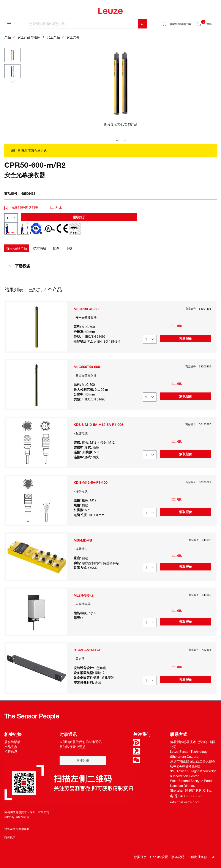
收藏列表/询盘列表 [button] (21, 207)
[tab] (17, 248)
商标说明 (10, 837)
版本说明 (178, 857)
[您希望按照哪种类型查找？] (83, 24)
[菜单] (9, 23)
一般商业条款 (197, 857)
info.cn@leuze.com (185, 802)
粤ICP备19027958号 (17, 817)
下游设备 (20, 266)
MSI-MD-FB (83, 540)
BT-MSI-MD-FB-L (87, 650)
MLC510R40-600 (87, 309)
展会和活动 (12, 742)
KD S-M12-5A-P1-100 (91, 482)
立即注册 (83, 760)
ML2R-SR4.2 (84, 595)
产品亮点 (11, 747)
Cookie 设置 (159, 857)
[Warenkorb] (214, 22)
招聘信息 (11, 751)
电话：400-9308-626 (186, 796)
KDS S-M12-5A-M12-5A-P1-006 (98, 425)
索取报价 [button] (79, 217)
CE (213, 857)
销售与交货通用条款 (17, 829)
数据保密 (140, 857)
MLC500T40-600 (87, 367)
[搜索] (143, 24)
